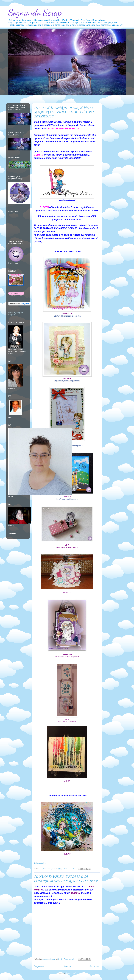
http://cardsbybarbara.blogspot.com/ (67, 381)
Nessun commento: (69, 869)
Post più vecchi (95, 966)
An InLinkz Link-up (40, 863)
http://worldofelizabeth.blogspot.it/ (67, 316)
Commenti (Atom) (71, 973)
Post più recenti (40, 966)
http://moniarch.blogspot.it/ (67, 499)
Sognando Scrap (35, 12)
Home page (67, 966)
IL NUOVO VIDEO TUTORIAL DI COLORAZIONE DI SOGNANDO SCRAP (66, 879)
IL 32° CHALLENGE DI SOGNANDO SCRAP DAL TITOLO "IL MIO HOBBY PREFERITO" (64, 112)
